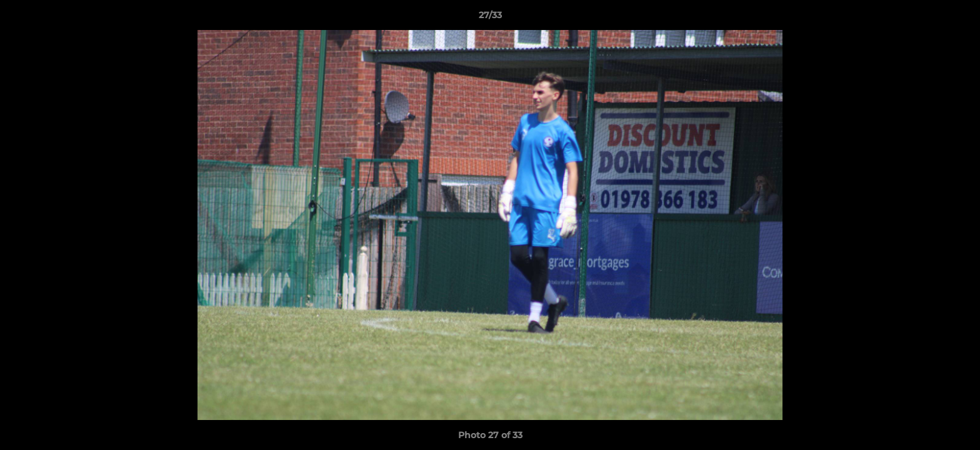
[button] (957, 18)
